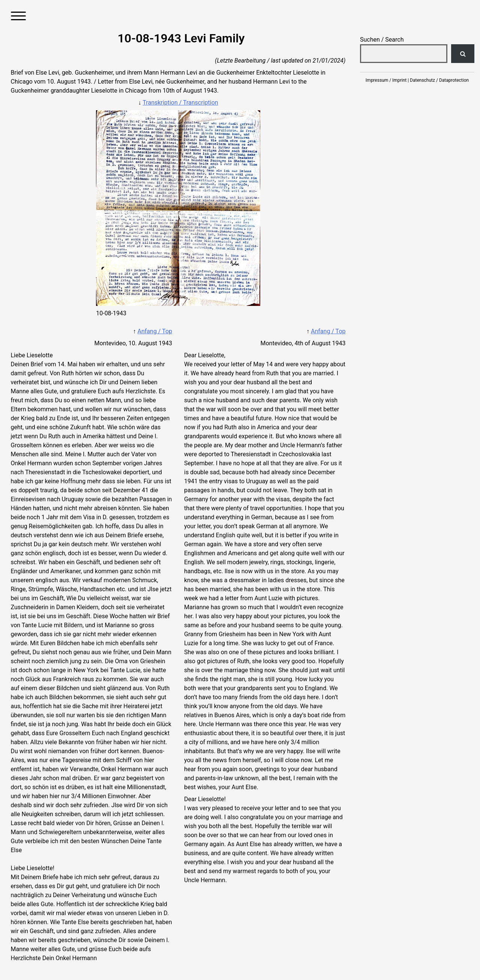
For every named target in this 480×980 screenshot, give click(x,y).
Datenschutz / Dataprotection (439, 80)
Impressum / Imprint (386, 80)
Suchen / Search (382, 40)
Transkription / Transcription (180, 103)
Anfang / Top (155, 331)
